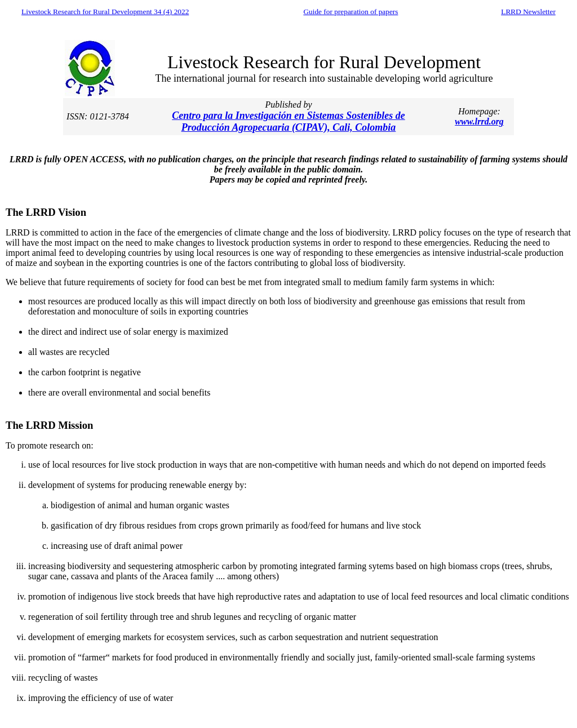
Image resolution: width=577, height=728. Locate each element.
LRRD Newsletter (528, 12)
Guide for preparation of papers (350, 12)
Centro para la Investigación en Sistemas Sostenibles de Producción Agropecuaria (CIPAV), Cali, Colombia (288, 121)
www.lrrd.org (479, 121)
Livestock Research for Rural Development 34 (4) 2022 (105, 12)
